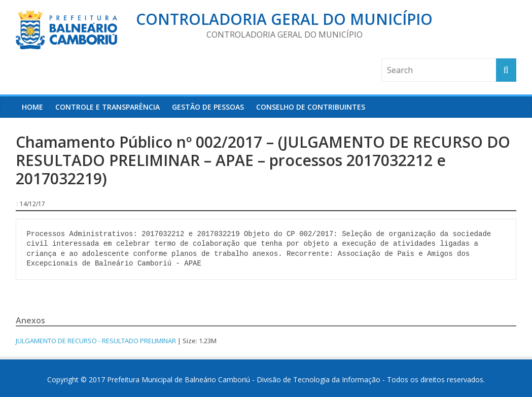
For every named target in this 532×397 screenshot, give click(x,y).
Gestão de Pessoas (208, 107)
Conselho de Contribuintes (311, 107)
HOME (32, 107)
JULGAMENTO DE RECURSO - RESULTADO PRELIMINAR (96, 341)
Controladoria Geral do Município (284, 19)
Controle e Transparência (108, 107)
